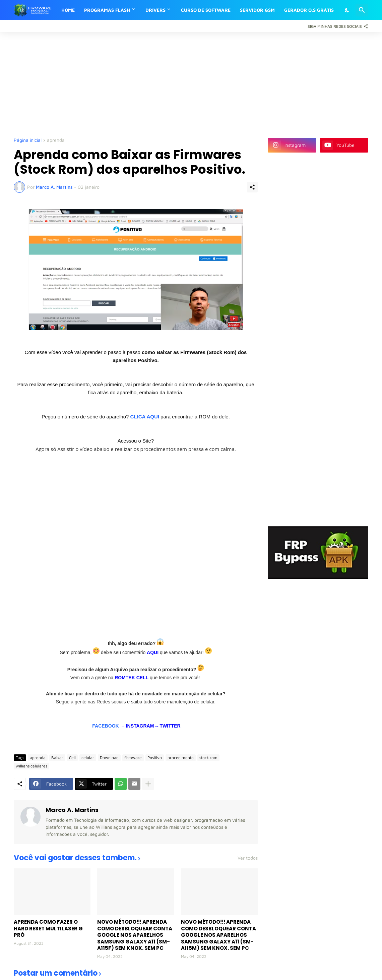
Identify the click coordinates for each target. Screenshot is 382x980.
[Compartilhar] (252, 187)
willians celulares (31, 766)
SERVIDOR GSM (257, 10)
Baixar (57, 758)
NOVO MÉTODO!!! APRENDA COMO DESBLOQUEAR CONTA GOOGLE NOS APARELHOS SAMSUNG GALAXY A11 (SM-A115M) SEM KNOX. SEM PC (218, 935)
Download (109, 758)
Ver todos (248, 858)
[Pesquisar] (362, 10)
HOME (68, 10)
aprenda (56, 140)
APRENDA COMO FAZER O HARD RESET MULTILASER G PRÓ (48, 929)
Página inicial (28, 140)
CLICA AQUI (145, 417)
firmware (133, 758)
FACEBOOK (105, 726)
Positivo (155, 758)
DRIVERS (155, 10)
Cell (72, 758)
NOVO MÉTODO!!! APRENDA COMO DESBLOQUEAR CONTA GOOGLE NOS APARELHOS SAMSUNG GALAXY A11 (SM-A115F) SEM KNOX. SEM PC (135, 935)
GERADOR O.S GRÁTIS (309, 10)
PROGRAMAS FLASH (107, 10)
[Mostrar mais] (148, 784)
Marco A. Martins (72, 810)
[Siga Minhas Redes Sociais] (336, 26)
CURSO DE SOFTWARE (206, 10)
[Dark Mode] (347, 10)
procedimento (181, 758)
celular (88, 758)
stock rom (208, 758)
